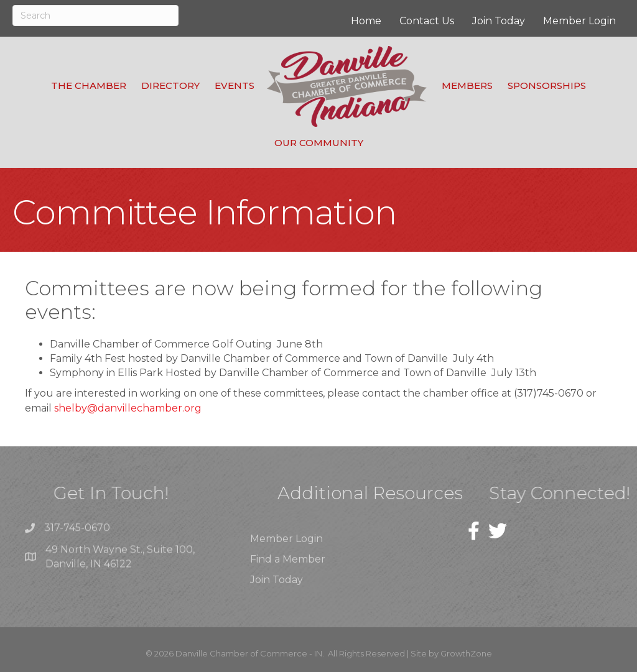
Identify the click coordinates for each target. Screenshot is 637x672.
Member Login (579, 21)
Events (235, 85)
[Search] (95, 16)
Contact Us (427, 21)
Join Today (499, 21)
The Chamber (89, 85)
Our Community (319, 143)
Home (366, 21)
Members (467, 85)
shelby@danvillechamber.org (128, 408)
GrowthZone (466, 653)
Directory (170, 85)
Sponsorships (547, 85)
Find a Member (288, 573)
